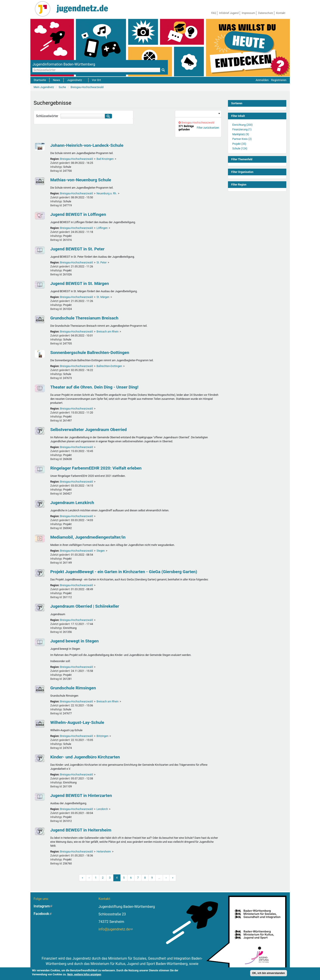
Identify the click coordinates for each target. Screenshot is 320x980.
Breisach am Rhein (107, 332)
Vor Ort (96, 80)
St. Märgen (103, 297)
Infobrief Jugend (229, 13)
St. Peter (101, 263)
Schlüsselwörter (47, 116)
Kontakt (281, 13)
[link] (198, 114)
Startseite (40, 80)
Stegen (101, 551)
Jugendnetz (76, 80)
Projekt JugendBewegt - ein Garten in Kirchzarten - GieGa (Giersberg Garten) (124, 572)
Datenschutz (266, 13)
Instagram (43, 906)
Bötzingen (102, 736)
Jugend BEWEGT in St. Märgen (80, 283)
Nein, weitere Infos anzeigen (84, 975)
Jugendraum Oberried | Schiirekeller (85, 606)
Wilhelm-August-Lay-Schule (77, 722)
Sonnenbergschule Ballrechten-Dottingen (90, 353)
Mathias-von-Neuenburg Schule (81, 180)
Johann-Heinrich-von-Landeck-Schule (87, 145)
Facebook (43, 914)
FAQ (214, 13)
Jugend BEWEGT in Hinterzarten (81, 795)
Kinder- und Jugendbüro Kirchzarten (85, 757)
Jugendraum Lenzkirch (72, 503)
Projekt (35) (239, 144)
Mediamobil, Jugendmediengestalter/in (88, 537)
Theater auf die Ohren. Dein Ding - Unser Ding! (94, 387)
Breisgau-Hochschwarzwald (77, 159)
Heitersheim (104, 852)
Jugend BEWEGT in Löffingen (78, 214)
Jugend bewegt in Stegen (75, 641)
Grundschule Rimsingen (73, 688)
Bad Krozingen (105, 159)
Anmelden (262, 80)
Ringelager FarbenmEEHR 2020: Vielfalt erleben (96, 468)
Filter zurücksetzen (208, 128)
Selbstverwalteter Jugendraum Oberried (89, 430)
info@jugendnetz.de (116, 929)
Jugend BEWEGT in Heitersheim (81, 830)
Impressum (248, 13)
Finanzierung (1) (242, 130)
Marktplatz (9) (241, 134)
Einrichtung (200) (243, 125)
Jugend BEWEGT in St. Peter (78, 249)
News (56, 80)
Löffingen (102, 228)
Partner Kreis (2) (242, 139)
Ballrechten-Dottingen (109, 366)
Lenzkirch (102, 809)
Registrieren (279, 80)
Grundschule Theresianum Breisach (84, 318)
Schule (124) (240, 149)
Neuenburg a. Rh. (107, 193)
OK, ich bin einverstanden (269, 973)
